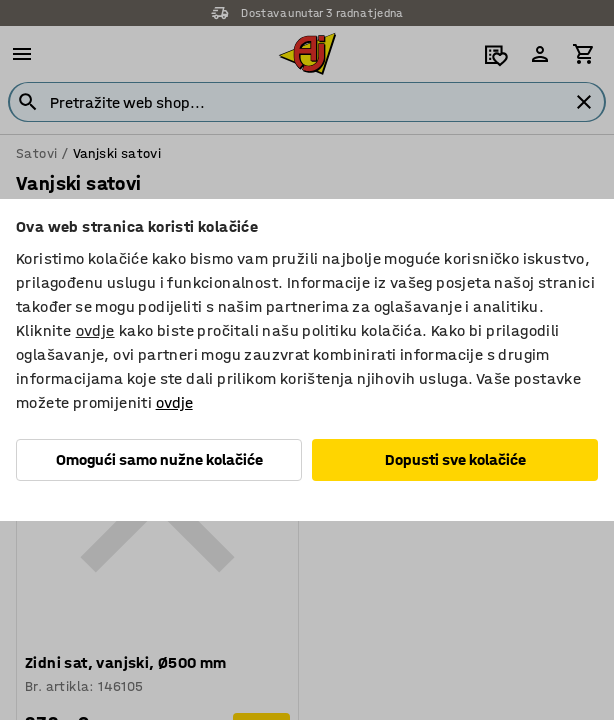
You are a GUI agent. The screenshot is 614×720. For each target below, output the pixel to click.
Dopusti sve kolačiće (455, 459)
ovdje (95, 330)
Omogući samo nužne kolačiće (159, 459)
